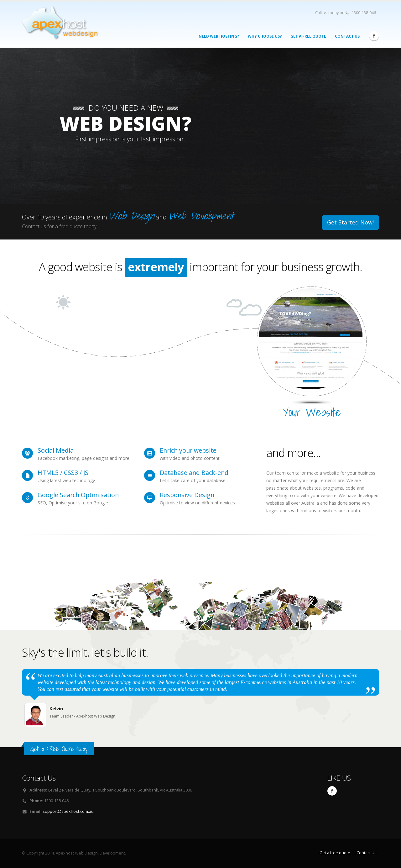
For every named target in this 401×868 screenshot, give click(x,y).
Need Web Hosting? (219, 36)
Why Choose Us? (265, 36)
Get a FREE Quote (308, 36)
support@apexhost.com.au (68, 811)
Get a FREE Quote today (59, 749)
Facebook (374, 36)
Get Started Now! (350, 222)
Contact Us (347, 36)
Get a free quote (335, 853)
